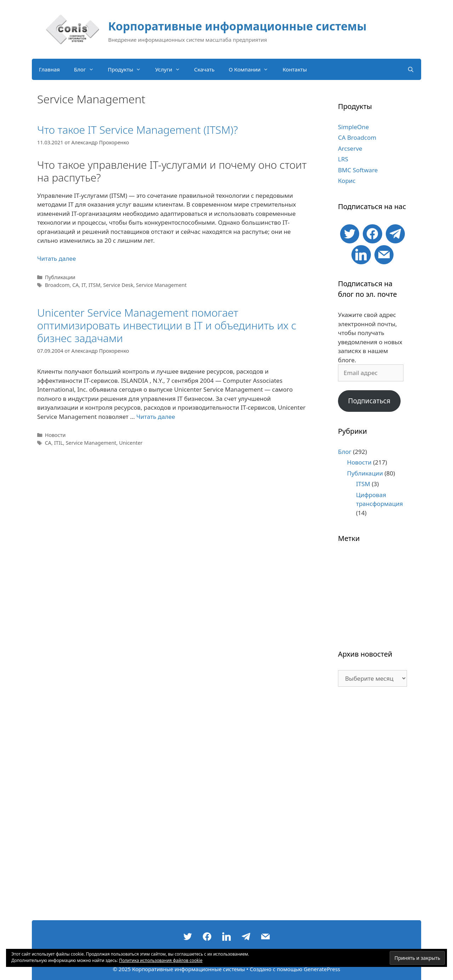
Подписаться (369, 401)
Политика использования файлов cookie (161, 960)
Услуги (171, 69)
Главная (49, 69)
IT (84, 285)
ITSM (94, 285)
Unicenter (131, 443)
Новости (55, 435)
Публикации (60, 277)
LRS (343, 159)
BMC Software (358, 170)
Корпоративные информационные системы (237, 26)
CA (75, 285)
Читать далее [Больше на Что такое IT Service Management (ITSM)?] (56, 258)
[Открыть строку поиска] (411, 69)
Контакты (295, 69)
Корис (347, 181)
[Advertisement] (372, 807)
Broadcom (57, 285)
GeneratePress (322, 969)
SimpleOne (353, 127)
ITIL (59, 443)
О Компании (252, 69)
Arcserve (350, 148)
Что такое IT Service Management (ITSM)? (137, 130)
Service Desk (118, 285)
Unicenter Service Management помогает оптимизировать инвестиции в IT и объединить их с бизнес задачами (167, 325)
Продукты (128, 69)
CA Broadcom (357, 137)
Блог (87, 69)
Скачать (205, 69)
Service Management (161, 285)
